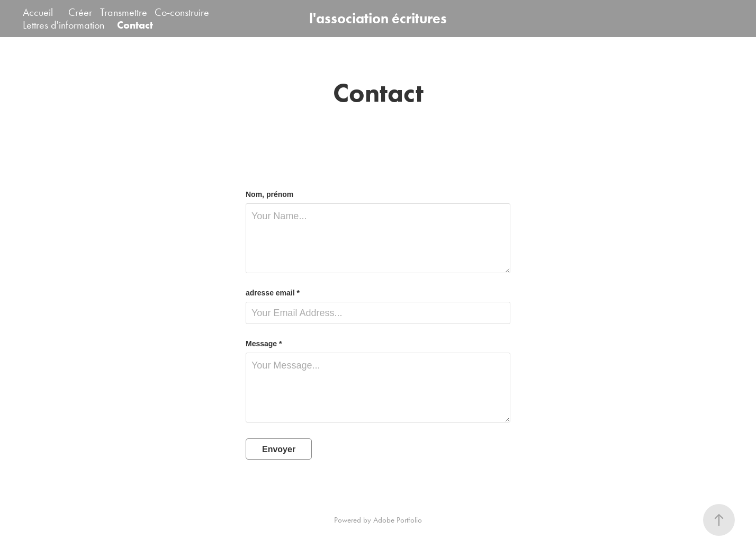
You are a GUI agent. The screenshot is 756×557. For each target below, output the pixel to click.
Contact (135, 25)
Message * (264, 344)
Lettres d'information (64, 25)
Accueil (38, 12)
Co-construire (182, 12)
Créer (80, 12)
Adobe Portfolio (398, 520)
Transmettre (124, 12)
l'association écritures (378, 18)
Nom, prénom (269, 194)
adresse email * (273, 293)
